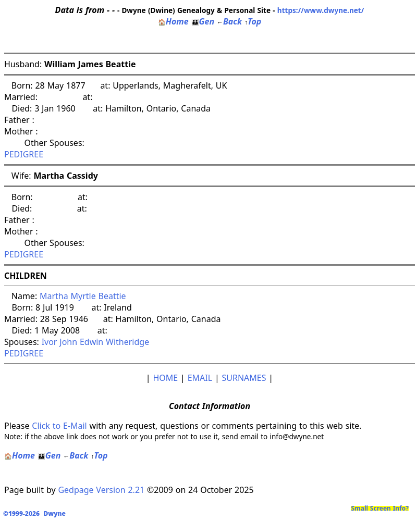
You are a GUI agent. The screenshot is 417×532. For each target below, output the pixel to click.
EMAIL (200, 378)
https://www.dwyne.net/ (321, 10)
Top (253, 21)
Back (229, 21)
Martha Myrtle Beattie (83, 296)
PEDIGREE (24, 154)
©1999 (36, 514)
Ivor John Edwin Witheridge (96, 342)
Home (173, 21)
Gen (203, 21)
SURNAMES (244, 378)
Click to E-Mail (59, 426)
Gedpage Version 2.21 (101, 490)
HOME (165, 378)
